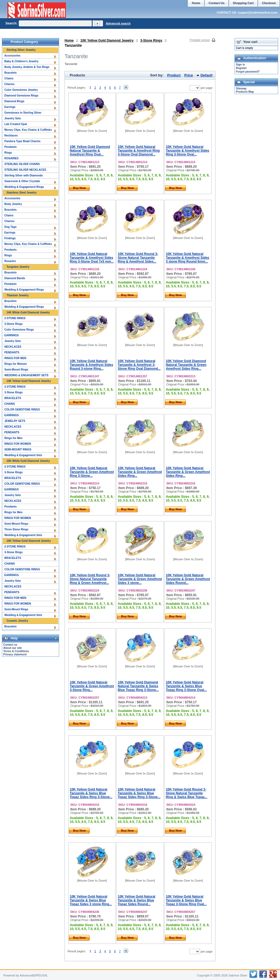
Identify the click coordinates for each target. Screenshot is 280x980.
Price (189, 75)
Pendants (10, 147)
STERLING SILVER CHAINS (22, 164)
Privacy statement (15, 654)
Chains (9, 78)
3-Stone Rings (151, 41)
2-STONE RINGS (15, 318)
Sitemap (241, 88)
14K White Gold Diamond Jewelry (28, 312)
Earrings (10, 107)
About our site (13, 648)
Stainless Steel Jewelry (22, 193)
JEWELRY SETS (15, 421)
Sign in (240, 65)
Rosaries (10, 261)
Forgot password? (248, 72)
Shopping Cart (243, 3)
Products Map (245, 92)
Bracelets (10, 73)
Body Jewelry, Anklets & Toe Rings (27, 67)
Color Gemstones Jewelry (21, 90)
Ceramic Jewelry (17, 621)
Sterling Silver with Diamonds (24, 175)
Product (174, 75)
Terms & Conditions (16, 651)
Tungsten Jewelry (18, 267)
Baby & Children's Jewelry (21, 61)
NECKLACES (13, 347)
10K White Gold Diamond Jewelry (28, 461)
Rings (8, 153)
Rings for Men (13, 438)
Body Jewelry (13, 204)
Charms (9, 84)
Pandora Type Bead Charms (22, 141)
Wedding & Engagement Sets (23, 455)
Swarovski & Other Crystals (22, 181)
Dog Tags (10, 227)
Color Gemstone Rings (19, 330)
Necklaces (11, 136)
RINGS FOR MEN (15, 358)
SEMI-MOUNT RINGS (18, 449)
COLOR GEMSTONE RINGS (22, 410)
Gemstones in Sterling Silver (23, 113)
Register (241, 68)
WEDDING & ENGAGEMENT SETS (26, 375)
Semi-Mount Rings (16, 370)
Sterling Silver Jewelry (21, 50)
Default (206, 75)
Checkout (269, 3)
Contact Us (217, 3)
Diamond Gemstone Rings (21, 96)
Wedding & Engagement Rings (24, 187)
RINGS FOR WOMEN (18, 444)
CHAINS (10, 404)
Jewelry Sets (13, 118)
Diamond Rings (14, 101)
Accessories (12, 56)
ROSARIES (11, 158)
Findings (10, 238)
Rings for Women (16, 364)
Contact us (10, 645)
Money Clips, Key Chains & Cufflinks (28, 130)
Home (69, 41)
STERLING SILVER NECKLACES (25, 170)
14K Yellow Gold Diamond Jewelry (29, 381)
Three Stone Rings (16, 529)
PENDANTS (12, 352)
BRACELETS (13, 398)
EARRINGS (12, 335)
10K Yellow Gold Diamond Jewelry (107, 41)
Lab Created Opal (16, 124)
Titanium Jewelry (18, 295)
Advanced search (118, 23)
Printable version (200, 40)
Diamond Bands (15, 278)
